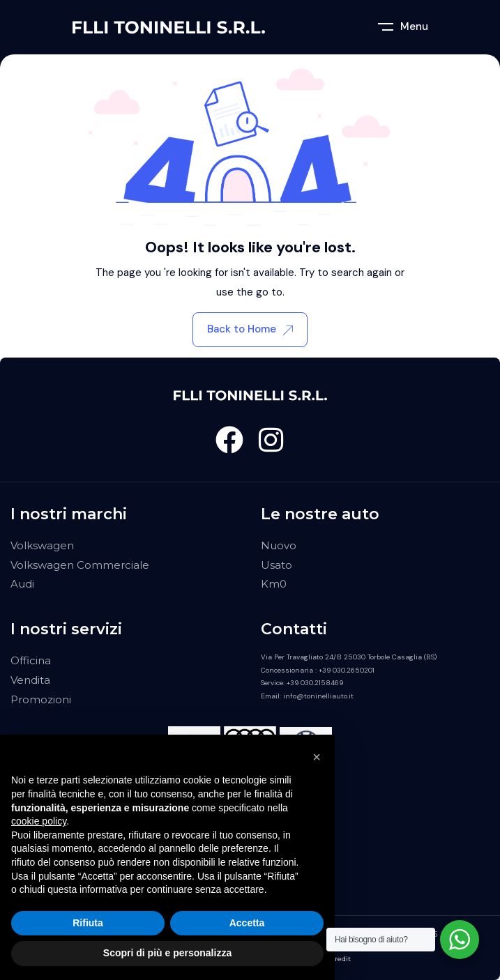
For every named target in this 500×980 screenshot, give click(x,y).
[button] (317, 757)
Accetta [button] (247, 923)
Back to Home (250, 329)
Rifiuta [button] (88, 923)
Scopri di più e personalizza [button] (167, 953)
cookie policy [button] (39, 821)
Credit (340, 959)
